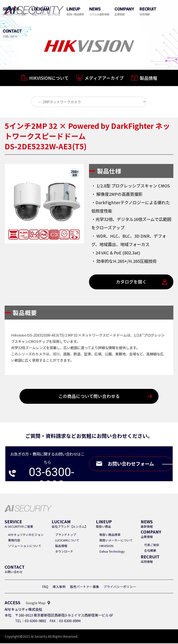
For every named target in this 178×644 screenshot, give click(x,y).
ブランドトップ (66, 535)
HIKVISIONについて (49, 78)
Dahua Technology (112, 552)
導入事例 (59, 587)
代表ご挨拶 (152, 546)
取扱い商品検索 (110, 535)
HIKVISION (106, 546)
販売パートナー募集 (85, 587)
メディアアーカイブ (104, 79)
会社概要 (150, 551)
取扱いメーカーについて (116, 541)
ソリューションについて (25, 546)
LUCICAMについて (67, 541)
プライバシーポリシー (120, 587)
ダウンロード (64, 552)
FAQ (45, 587)
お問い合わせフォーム (139, 465)
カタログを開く (131, 282)
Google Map (36, 603)
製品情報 (149, 80)
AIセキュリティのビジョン (26, 535)
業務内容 (14, 541)
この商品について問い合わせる (89, 397)
